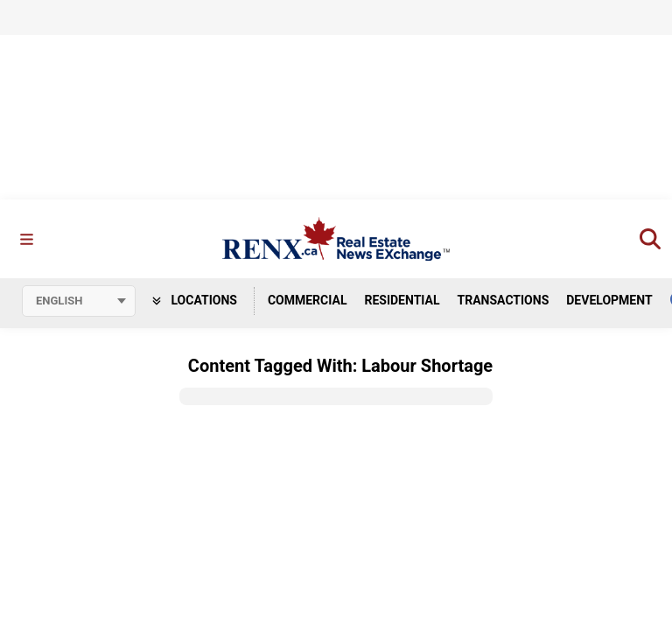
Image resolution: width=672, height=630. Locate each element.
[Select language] (79, 301)
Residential (402, 300)
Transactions (504, 300)
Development (609, 300)
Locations (195, 300)
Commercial (308, 300)
